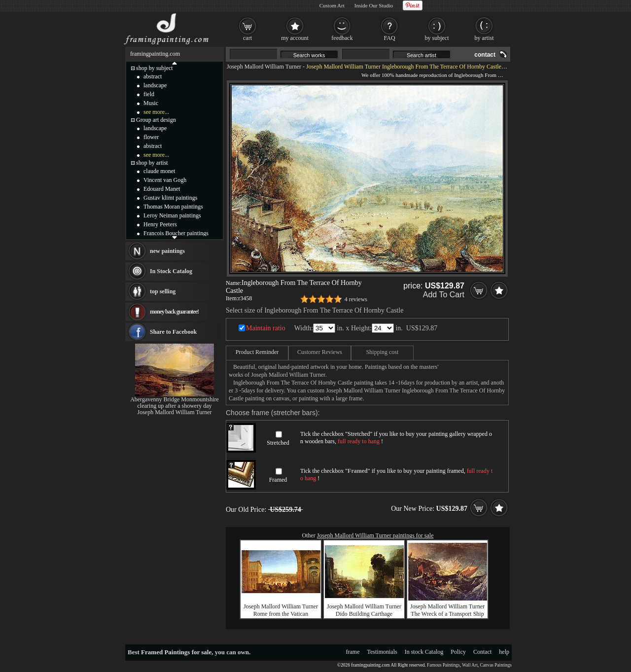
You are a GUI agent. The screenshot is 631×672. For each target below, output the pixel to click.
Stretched (278, 443)
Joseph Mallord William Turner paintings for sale (375, 535)
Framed (278, 480)
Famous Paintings (443, 665)
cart (247, 38)
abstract (153, 76)
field (149, 94)
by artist (484, 38)
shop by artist (152, 163)
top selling (163, 291)
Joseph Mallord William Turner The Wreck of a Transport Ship (447, 610)
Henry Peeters (160, 224)
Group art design (156, 120)
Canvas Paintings (496, 665)
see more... (156, 112)
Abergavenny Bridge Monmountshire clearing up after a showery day (175, 403)
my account (295, 38)
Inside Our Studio (374, 5)
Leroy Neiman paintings (172, 215)
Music (151, 103)
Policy (458, 652)
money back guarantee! (174, 312)
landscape (155, 85)
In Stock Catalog (171, 271)
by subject (437, 38)
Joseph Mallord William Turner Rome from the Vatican (281, 610)
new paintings (167, 251)
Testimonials (382, 652)
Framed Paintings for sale (176, 652)
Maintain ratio (266, 328)
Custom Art (332, 5)
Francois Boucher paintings (176, 233)
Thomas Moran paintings (173, 207)
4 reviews (356, 299)
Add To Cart (444, 295)
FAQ (389, 38)
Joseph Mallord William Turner (264, 67)
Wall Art (470, 665)
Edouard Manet (162, 189)
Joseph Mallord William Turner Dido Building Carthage (364, 610)
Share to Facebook (173, 332)
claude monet (159, 171)
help (504, 652)
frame (353, 652)
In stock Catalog (424, 652)
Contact (482, 652)
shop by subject (155, 68)
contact (485, 55)
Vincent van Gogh (165, 180)
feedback (342, 38)
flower (151, 137)
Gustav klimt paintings (170, 198)
